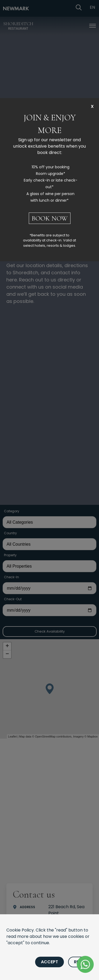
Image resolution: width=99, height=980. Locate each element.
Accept (49, 962)
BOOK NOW (50, 218)
